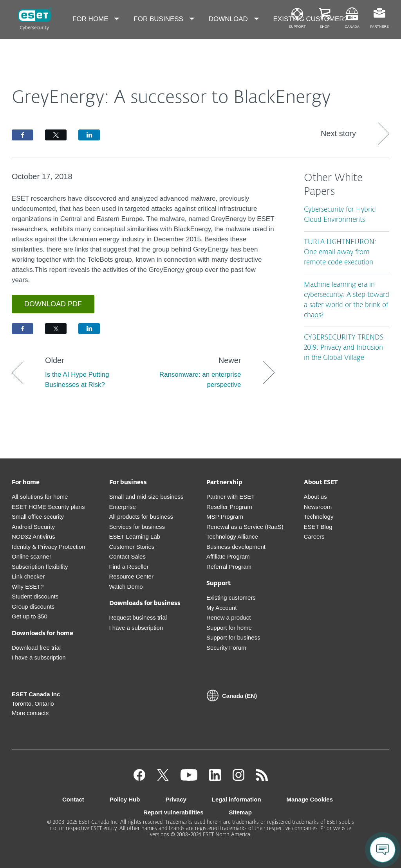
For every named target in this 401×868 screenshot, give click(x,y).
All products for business (141, 517)
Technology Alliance (232, 536)
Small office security (38, 517)
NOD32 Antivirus (33, 536)
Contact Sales (127, 556)
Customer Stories (132, 547)
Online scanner (32, 556)
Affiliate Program (228, 556)
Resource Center (131, 576)
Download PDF (53, 304)
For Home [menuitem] (91, 19)
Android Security (33, 527)
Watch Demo (126, 587)
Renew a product (228, 617)
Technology (319, 517)
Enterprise (123, 507)
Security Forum (226, 648)
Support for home (229, 628)
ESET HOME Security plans (48, 507)
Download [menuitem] (229, 19)
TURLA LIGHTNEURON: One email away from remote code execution (340, 252)
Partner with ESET (230, 497)
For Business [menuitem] (159, 19)
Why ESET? (28, 587)
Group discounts (33, 607)
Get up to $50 (30, 616)
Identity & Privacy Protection (49, 547)
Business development (236, 547)
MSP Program (225, 517)
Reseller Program (229, 507)
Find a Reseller (129, 567)
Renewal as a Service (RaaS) (245, 527)
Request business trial (138, 617)
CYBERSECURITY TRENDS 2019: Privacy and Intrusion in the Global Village (344, 348)
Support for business (233, 637)
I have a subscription (39, 657)
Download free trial (36, 648)
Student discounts (35, 596)
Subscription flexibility (40, 567)
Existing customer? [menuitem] (311, 19)
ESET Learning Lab (135, 536)
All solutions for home (40, 497)
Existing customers (231, 598)
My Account (222, 608)
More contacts (30, 713)
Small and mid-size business (146, 497)
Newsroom (318, 507)
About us (315, 497)
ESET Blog (318, 527)
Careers (314, 536)
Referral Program (229, 567)
